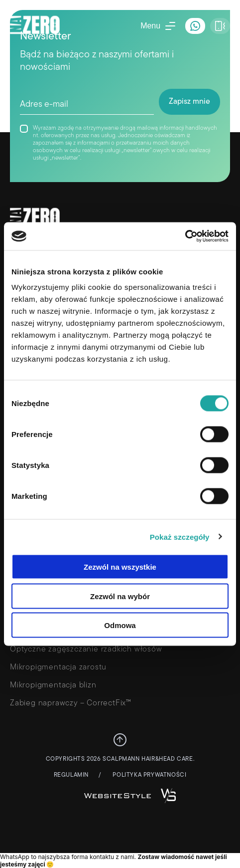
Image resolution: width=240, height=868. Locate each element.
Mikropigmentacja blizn (53, 685)
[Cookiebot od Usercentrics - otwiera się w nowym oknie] (185, 236)
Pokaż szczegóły (180, 537)
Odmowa (120, 625)
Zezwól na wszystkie (120, 567)
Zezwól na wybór (120, 596)
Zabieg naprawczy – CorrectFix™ (71, 703)
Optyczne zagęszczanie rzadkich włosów (86, 650)
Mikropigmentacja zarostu (58, 667)
